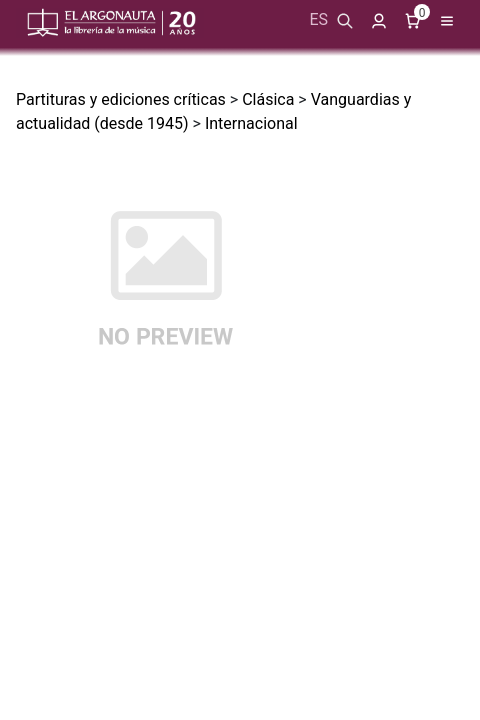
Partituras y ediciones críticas (121, 99)
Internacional (251, 123)
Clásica (268, 99)
